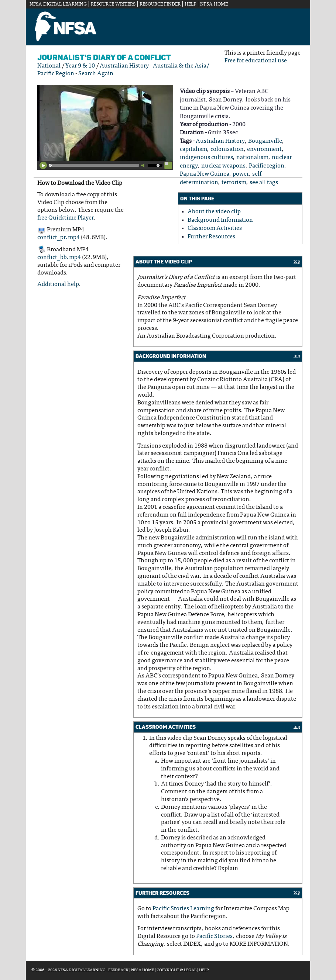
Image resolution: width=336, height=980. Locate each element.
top (297, 262)
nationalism (252, 158)
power (241, 174)
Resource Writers (113, 4)
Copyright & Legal (176, 970)
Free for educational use (256, 61)
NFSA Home (214, 4)
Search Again (96, 74)
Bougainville (265, 141)
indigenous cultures (206, 158)
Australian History (124, 66)
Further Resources (211, 237)
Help (190, 4)
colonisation (227, 149)
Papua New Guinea (205, 174)
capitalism (193, 149)
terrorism (234, 183)
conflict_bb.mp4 (59, 258)
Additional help (58, 284)
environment (264, 149)
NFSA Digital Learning (58, 4)
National (49, 66)
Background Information (220, 220)
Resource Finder (160, 4)
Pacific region (267, 166)
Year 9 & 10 (80, 66)
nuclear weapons (223, 166)
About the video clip (214, 212)
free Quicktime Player (66, 218)
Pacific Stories (214, 936)
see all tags (264, 183)
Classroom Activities (215, 228)
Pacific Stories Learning (183, 909)
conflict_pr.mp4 (59, 238)
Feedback (118, 970)
